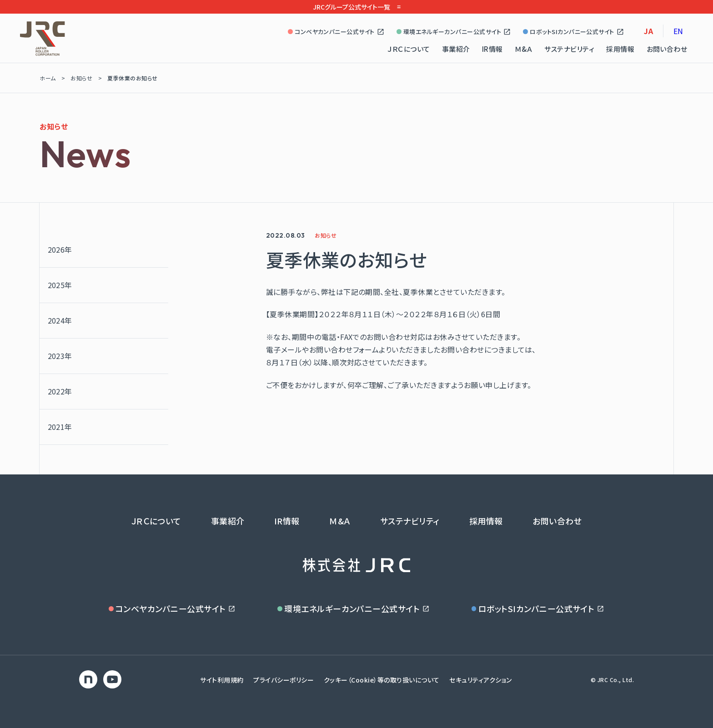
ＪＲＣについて (409, 49)
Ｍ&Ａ (524, 49)
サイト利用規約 (222, 680)
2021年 (60, 427)
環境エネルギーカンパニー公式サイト (454, 32)
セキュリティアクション (480, 680)
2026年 (60, 249)
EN (678, 31)
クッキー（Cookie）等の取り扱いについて (382, 680)
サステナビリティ (569, 49)
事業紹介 (456, 49)
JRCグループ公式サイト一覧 (356, 7)
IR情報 (492, 49)
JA (648, 31)
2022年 (60, 391)
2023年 (60, 356)
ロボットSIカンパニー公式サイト (574, 32)
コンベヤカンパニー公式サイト (336, 32)
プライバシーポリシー (284, 680)
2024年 (60, 320)
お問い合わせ (667, 49)
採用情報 (620, 49)
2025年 (60, 285)
